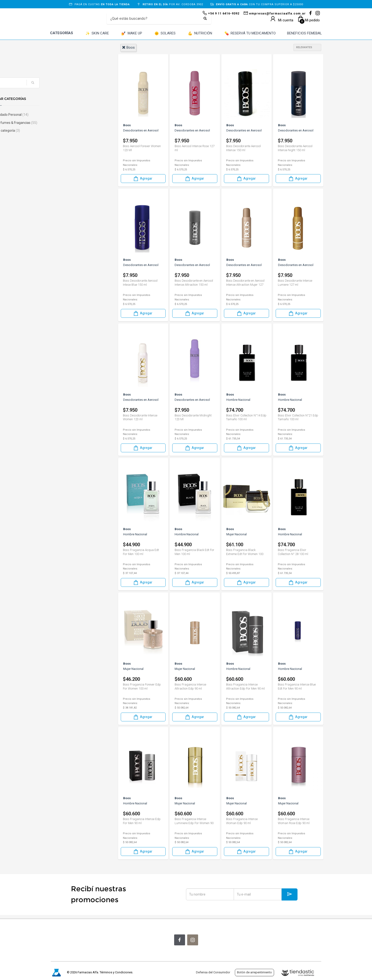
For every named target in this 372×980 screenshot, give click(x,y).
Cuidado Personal (72, 115)
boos (128, 47)
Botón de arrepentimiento (254, 972)
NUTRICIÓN (200, 34)
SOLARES (165, 34)
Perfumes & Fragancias (77, 123)
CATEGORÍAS (62, 33)
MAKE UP (132, 34)
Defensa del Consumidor (213, 972)
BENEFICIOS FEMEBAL (305, 33)
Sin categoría (68, 131)
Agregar (143, 179)
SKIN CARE (97, 34)
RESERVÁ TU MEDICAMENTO (250, 34)
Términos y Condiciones (116, 972)
